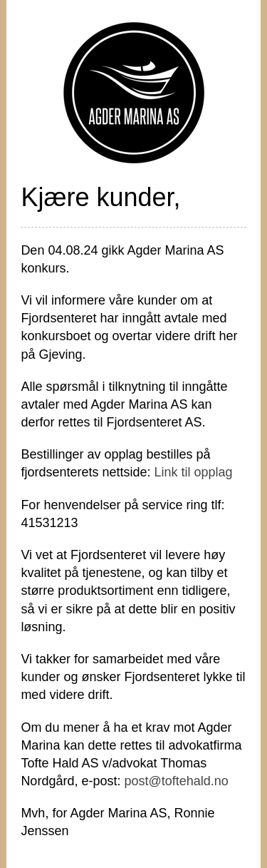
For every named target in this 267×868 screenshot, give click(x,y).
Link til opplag (193, 472)
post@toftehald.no (176, 781)
